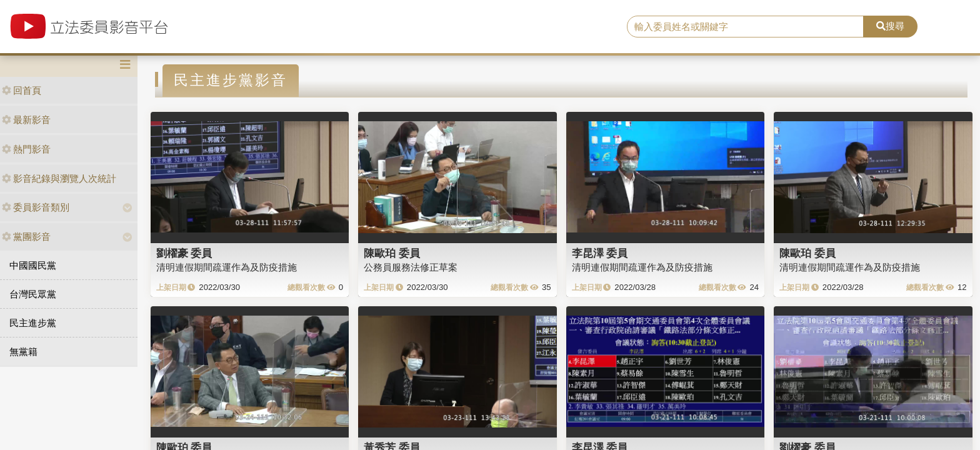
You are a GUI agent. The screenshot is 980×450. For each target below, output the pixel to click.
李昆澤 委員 (600, 253)
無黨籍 (23, 352)
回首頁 (22, 90)
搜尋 (890, 26)
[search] (746, 27)
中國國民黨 (33, 265)
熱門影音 (26, 149)
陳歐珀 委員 (392, 253)
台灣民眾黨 (33, 294)
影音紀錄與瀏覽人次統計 (59, 178)
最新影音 (26, 120)
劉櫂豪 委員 (184, 253)
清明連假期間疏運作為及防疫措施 (227, 267)
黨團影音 (26, 237)
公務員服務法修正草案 (411, 267)
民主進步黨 (33, 323)
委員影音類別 (36, 207)
